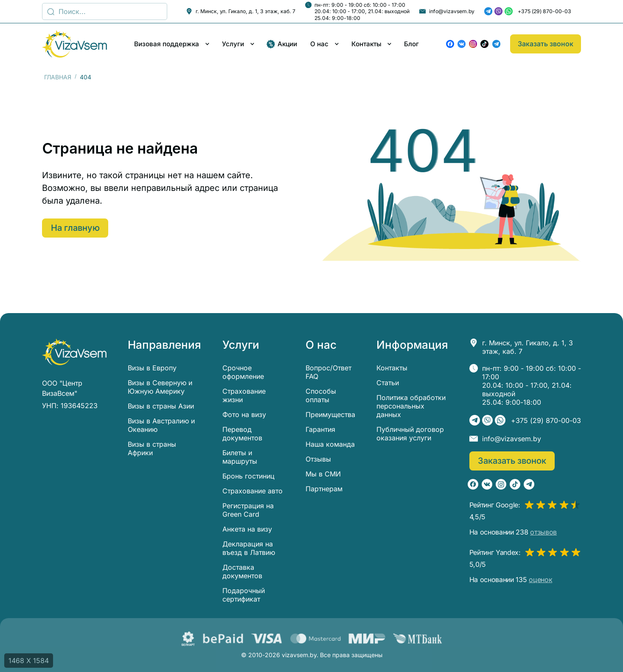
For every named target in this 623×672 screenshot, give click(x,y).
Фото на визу (244, 414)
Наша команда (330, 444)
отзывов (543, 532)
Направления (164, 345)
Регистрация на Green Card (248, 510)
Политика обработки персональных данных (411, 406)
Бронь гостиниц (248, 476)
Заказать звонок (546, 44)
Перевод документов (242, 434)
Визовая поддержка (167, 44)
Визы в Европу (152, 368)
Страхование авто (253, 491)
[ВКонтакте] (462, 44)
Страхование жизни (244, 395)
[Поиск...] (51, 11)
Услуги (233, 44)
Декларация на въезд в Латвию (249, 548)
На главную (76, 228)
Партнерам (324, 489)
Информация (412, 345)
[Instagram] (473, 44)
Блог (411, 44)
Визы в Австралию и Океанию (161, 425)
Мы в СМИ (323, 474)
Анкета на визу (247, 529)
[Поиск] (104, 11)
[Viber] (498, 11)
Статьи (388, 383)
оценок (540, 580)
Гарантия (320, 429)
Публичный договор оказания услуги (410, 434)
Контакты (366, 44)
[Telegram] (488, 11)
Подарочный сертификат (244, 595)
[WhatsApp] (509, 11)
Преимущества (330, 414)
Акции (282, 44)
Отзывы (318, 459)
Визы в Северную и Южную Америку (160, 387)
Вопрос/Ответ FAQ (328, 372)
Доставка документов (242, 571)
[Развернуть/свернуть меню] (207, 44)
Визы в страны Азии (161, 406)
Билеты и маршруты (240, 457)
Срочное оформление (243, 372)
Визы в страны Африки (152, 448)
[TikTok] (484, 44)
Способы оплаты (321, 395)
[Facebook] (450, 44)
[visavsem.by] (74, 44)
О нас (319, 44)
